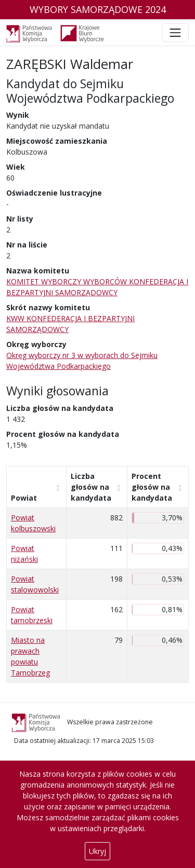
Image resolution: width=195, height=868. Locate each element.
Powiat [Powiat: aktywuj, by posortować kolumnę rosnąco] (24, 498)
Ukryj (97, 851)
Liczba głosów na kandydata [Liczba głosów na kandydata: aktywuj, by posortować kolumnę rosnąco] (91, 487)
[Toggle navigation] (175, 33)
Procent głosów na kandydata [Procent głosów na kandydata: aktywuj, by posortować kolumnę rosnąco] (152, 487)
